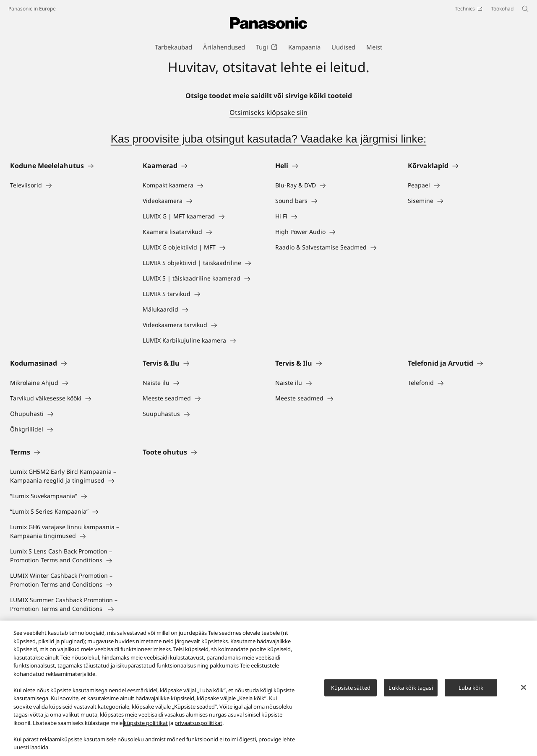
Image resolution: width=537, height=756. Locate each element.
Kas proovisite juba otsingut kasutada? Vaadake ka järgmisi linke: (269, 139)
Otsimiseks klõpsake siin (268, 112)
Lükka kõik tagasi (411, 688)
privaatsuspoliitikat (198, 723)
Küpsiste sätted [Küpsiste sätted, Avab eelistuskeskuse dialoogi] (351, 688)
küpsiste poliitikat (146, 723)
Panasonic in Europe (32, 9)
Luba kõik (471, 688)
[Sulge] (524, 688)
